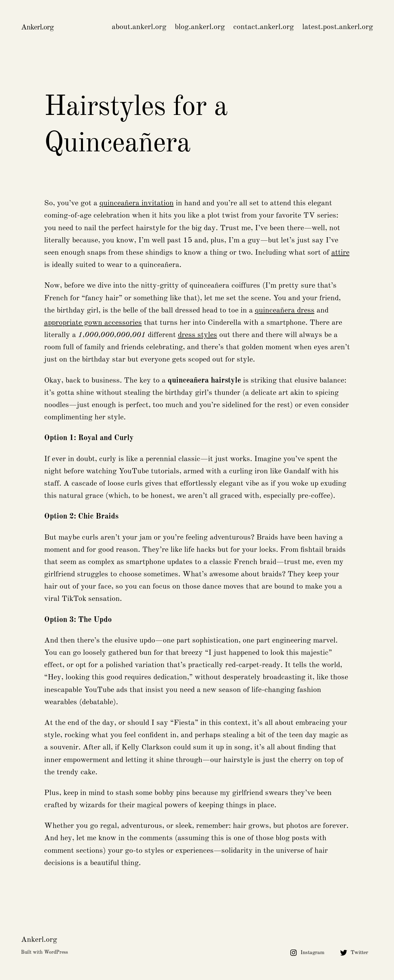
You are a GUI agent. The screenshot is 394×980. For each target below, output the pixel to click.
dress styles (198, 335)
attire (340, 253)
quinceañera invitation (137, 203)
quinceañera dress (285, 310)
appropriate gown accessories (93, 323)
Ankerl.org (37, 27)
